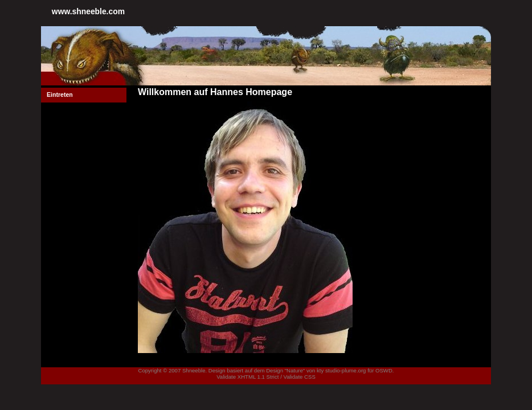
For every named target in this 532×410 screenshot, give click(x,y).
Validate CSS (299, 377)
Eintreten (60, 95)
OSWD (384, 370)
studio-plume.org (345, 370)
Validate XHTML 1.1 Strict (247, 377)
